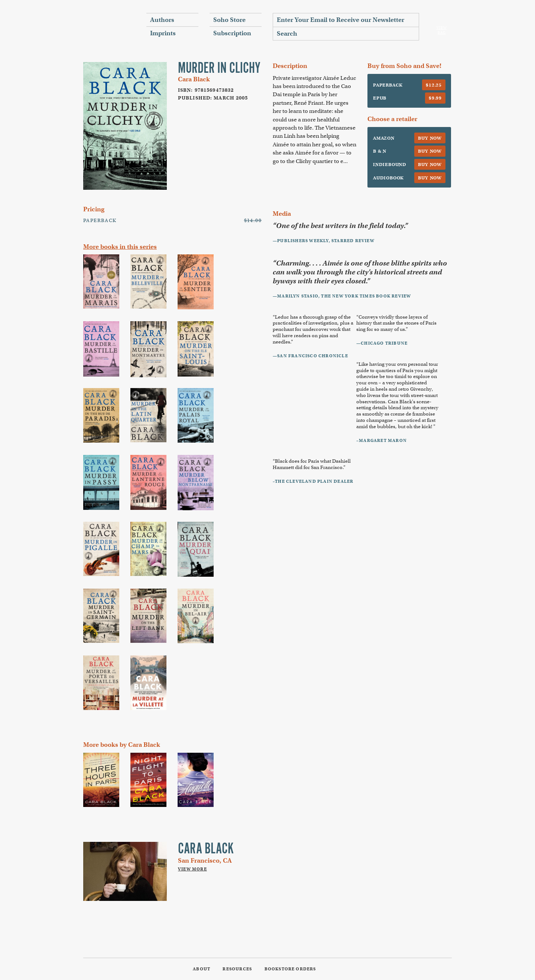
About (202, 969)
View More (192, 869)
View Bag (442, 30)
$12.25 (434, 85)
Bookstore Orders (290, 969)
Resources (237, 969)
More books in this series (120, 247)
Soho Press (109, 26)
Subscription (232, 33)
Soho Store (229, 20)
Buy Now (430, 138)
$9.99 (435, 98)
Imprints (163, 33)
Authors (162, 20)
